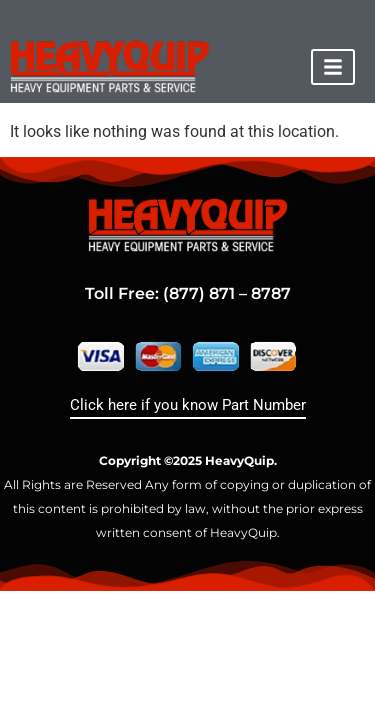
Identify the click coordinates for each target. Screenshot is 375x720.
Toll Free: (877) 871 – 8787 (188, 293)
